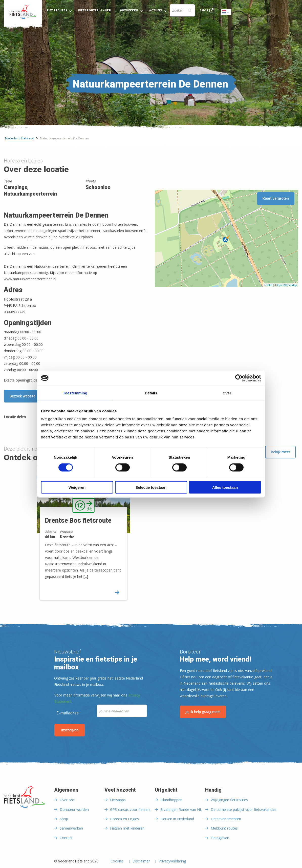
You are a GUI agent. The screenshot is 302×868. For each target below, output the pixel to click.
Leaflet (268, 285)
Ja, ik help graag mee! (203, 712)
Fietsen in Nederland (177, 819)
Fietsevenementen (226, 819)
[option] (92, 537)
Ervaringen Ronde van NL (181, 809)
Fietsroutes (57, 10)
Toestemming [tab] (75, 393)
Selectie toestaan (151, 487)
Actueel (156, 10)
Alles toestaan (225, 487)
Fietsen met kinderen (127, 828)
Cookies (117, 861)
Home (23, 12)
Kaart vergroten (276, 198)
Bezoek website (22, 396)
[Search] (182, 10)
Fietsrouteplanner (94, 10)
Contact (66, 838)
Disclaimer (141, 861)
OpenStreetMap (287, 285)
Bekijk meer (280, 452)
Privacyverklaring (172, 861)
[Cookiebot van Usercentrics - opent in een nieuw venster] (239, 378)
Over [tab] (227, 393)
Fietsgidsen (220, 838)
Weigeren (77, 487)
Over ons (67, 800)
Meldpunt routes (224, 828)
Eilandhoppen (171, 800)
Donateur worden (74, 809)
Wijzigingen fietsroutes (229, 800)
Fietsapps (118, 800)
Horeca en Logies (124, 819)
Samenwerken (71, 828)
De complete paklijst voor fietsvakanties (244, 809)
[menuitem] (23, 12)
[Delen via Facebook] (32, 418)
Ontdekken (129, 10)
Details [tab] (151, 393)
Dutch (226, 12)
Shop (204, 10)
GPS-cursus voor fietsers (130, 809)
